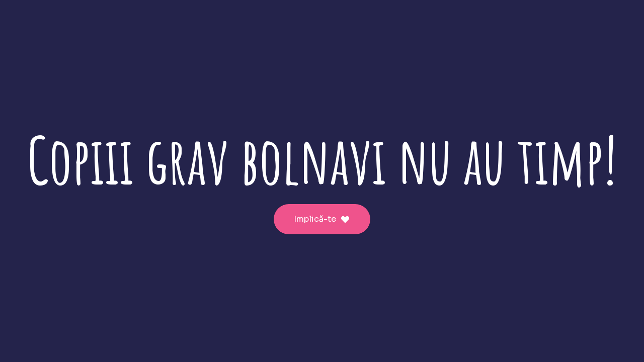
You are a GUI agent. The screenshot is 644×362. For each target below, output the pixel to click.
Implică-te (322, 219)
